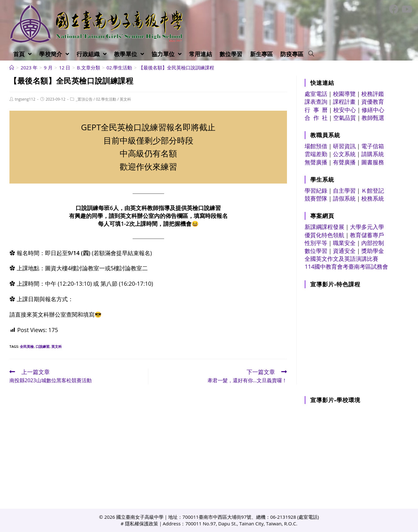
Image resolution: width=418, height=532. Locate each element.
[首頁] (12, 67)
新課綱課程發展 (324, 227)
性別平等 (316, 243)
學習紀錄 (316, 190)
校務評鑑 (373, 94)
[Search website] (311, 54)
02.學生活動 (106, 99)
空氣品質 (345, 118)
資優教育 (373, 102)
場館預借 (316, 146)
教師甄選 (373, 118)
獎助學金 (373, 251)
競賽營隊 (316, 198)
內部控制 (373, 243)
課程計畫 (344, 102)
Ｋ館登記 (373, 190)
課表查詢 (316, 102)
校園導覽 (344, 94)
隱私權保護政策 (142, 523)
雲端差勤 (316, 154)
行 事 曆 (316, 110)
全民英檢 (27, 346)
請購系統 (373, 154)
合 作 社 (316, 118)
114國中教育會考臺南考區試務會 (346, 266)
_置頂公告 (84, 99)
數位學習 (316, 251)
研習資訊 (344, 146)
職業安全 (344, 243)
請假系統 (344, 198)
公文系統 (344, 154)
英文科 (125, 99)
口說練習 (43, 346)
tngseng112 (25, 99)
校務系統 (373, 198)
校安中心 (345, 110)
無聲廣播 (316, 162)
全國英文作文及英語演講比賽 (341, 259)
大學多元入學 (367, 227)
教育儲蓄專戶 (367, 235)
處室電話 (316, 94)
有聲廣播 (344, 162)
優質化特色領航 (324, 235)
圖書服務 (373, 162)
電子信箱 (373, 146)
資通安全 (344, 251)
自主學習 (344, 190)
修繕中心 (373, 110)
